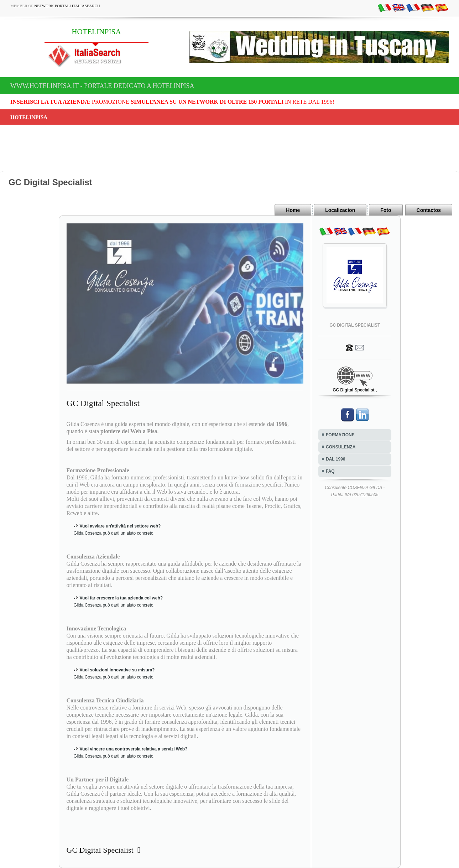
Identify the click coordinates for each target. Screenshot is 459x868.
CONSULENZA (341, 447)
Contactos (429, 210)
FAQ (330, 471)
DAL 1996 (335, 459)
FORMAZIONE (340, 435)
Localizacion (340, 210)
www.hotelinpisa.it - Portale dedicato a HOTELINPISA (102, 86)
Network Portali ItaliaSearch (67, 6)
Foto (386, 210)
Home (293, 210)
